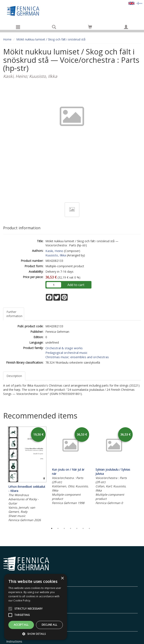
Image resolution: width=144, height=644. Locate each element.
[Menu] (18, 27)
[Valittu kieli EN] (131, 3)
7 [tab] (89, 528)
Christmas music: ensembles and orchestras (77, 357)
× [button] (62, 578)
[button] (36, 634)
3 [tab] (64, 528)
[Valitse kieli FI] (139, 3)
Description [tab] (14, 376)
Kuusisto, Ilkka (56, 255)
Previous (2, 475)
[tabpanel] (27, 475)
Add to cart (76, 285)
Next (139, 475)
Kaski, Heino (54, 251)
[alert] (36, 607)
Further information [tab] (14, 314)
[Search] (54, 27)
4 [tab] (71, 528)
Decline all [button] (49, 625)
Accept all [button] (21, 625)
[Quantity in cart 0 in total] (90, 28)
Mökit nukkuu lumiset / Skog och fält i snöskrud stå (51, 39)
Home (7, 39)
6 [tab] (83, 528)
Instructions (14, 641)
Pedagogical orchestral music (66, 353)
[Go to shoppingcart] (90, 27)
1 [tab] (52, 528)
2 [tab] (58, 528)
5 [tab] (77, 528)
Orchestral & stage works (64, 348)
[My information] (126, 27)
